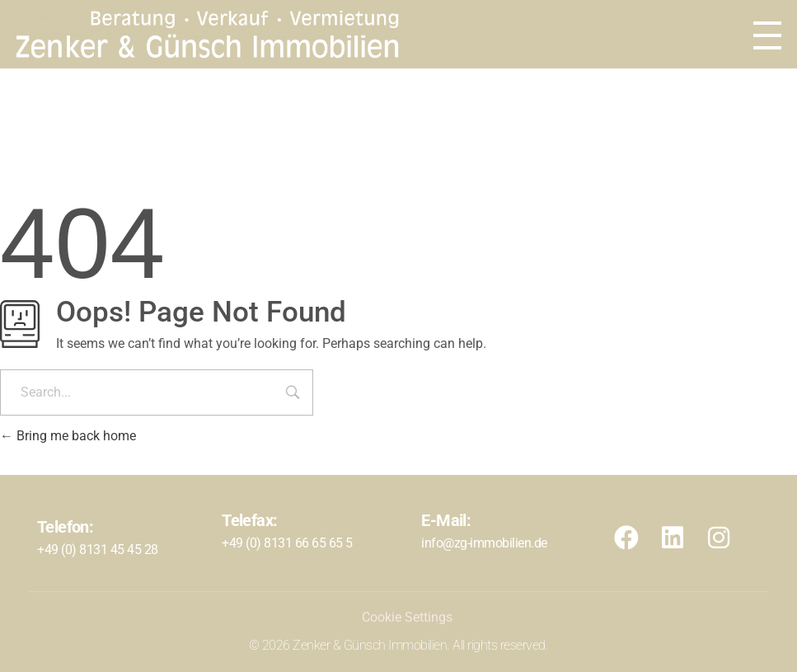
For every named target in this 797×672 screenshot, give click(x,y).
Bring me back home (68, 436)
